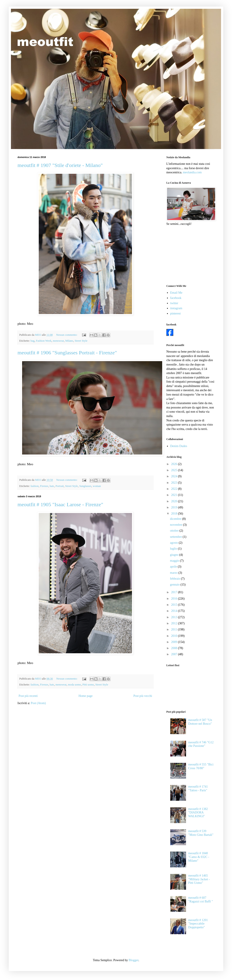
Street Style (81, 341)
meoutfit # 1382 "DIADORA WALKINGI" (198, 813)
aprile (174, 567)
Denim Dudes (179, 446)
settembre (176, 537)
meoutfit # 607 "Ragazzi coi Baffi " (201, 900)
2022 (175, 489)
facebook (176, 298)
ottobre (175, 531)
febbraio (176, 579)
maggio (175, 561)
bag (32, 341)
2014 (175, 611)
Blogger (134, 960)
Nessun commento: (67, 335)
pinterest (176, 313)
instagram (176, 308)
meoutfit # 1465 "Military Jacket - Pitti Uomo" (199, 879)
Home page (86, 696)
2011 (175, 629)
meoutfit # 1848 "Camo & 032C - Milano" (199, 857)
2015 (175, 605)
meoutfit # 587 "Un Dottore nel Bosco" (200, 722)
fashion (34, 486)
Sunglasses (85, 486)
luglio (174, 549)
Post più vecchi (143, 696)
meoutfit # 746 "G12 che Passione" (201, 744)
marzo (174, 573)
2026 (175, 464)
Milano (69, 341)
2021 (175, 495)
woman (97, 486)
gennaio (175, 585)
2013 (175, 617)
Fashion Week (44, 341)
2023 (175, 483)
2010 (175, 636)
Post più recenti (28, 696)
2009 (175, 642)
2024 (175, 476)
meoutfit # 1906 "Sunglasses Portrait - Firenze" (67, 353)
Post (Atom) (38, 703)
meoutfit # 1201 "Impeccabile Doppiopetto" (198, 924)
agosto (174, 543)
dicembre (176, 519)
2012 (175, 623)
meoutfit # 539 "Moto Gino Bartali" (201, 833)
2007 (175, 654)
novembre (177, 525)
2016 (175, 599)
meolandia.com (192, 172)
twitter (174, 303)
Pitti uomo (88, 685)
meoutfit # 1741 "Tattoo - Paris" (198, 788)
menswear (58, 341)
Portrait (60, 486)
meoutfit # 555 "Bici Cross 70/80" (201, 766)
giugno (175, 555)
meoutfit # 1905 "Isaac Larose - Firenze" (60, 504)
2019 (175, 507)
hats (52, 486)
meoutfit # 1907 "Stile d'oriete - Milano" (60, 165)
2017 (175, 592)
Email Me (176, 293)
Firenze (44, 486)
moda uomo (74, 685)
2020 (175, 501)
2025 (175, 470)
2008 (175, 648)
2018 (175, 514)
